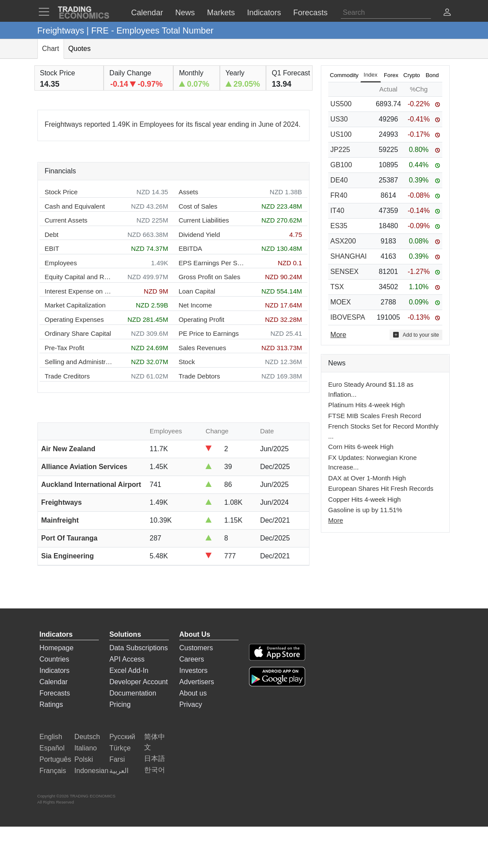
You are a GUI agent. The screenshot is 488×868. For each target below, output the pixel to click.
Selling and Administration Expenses (79, 362)
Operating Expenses (74, 319)
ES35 (339, 226)
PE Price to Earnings (209, 333)
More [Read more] (338, 335)
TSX (337, 287)
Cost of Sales (198, 206)
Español (52, 748)
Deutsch (87, 737)
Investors (194, 670)
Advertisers (197, 682)
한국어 (155, 770)
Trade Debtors (199, 376)
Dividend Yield (199, 235)
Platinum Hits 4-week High (367, 405)
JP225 (340, 150)
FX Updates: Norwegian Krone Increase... (372, 463)
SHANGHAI (349, 256)
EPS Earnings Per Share (212, 263)
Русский (122, 737)
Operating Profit (201, 319)
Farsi (117, 759)
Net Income (195, 305)
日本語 (155, 758)
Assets (188, 192)
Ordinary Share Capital (78, 333)
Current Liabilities (204, 220)
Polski (84, 759)
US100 (341, 134)
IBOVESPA (348, 317)
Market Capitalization (75, 305)
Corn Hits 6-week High (361, 447)
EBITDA (190, 248)
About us (193, 693)
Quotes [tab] (80, 49)
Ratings (51, 704)
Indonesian (91, 771)
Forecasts (55, 693)
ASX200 (343, 241)
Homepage (57, 648)
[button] (447, 13)
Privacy (191, 704)
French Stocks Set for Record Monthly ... (383, 431)
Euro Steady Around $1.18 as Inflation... (371, 389)
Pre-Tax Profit (65, 348)
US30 (339, 119)
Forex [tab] (391, 75)
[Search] (386, 13)
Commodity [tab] (344, 75)
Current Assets (66, 220)
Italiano (86, 748)
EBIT (52, 248)
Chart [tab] (51, 49)
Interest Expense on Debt (79, 291)
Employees (61, 263)
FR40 (339, 195)
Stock (187, 362)
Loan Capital (197, 291)
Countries (54, 659)
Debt (52, 235)
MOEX (341, 302)
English (51, 737)
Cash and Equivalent (75, 206)
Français (53, 771)
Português (56, 759)
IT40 (337, 211)
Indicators (55, 670)
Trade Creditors (67, 376)
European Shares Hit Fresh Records (381, 488)
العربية (119, 771)
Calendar (54, 682)
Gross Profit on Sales (209, 277)
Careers (192, 659)
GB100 (341, 165)
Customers (196, 648)
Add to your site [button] (416, 335)
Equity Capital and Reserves (79, 277)
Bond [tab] (432, 75)
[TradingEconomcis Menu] (47, 12)
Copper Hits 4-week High (365, 499)
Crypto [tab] (412, 75)
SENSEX (345, 272)
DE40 (339, 180)
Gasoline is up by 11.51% (365, 510)
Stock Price (61, 192)
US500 (341, 104)
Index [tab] (370, 75)
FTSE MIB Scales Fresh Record (375, 416)
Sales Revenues (202, 348)
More (336, 520)
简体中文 (155, 742)
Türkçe (120, 748)
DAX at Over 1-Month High (367, 478)
